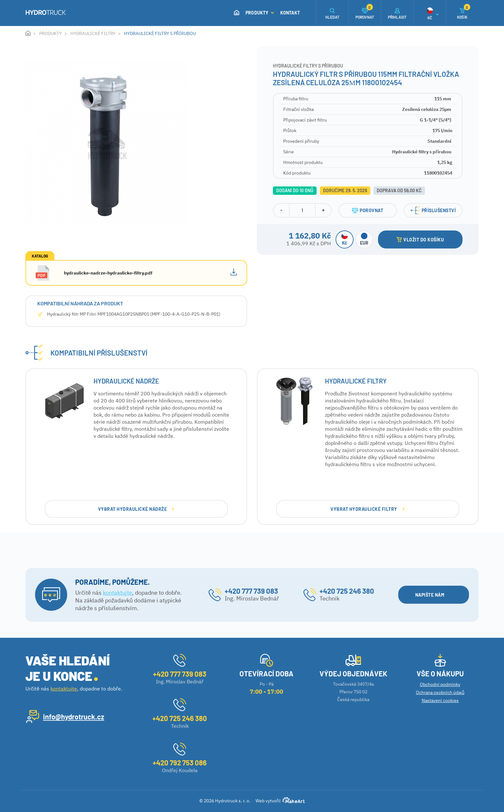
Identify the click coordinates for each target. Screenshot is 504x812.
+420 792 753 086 (180, 762)
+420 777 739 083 (251, 591)
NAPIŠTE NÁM (433, 595)
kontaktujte (117, 593)
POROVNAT (368, 210)
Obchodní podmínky (440, 684)
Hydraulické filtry (93, 33)
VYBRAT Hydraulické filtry (367, 509)
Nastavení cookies (440, 700)
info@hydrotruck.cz (74, 717)
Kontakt (290, 13)
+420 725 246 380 (347, 591)
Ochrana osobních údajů (440, 692)
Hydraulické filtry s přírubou (160, 33)
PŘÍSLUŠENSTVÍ (433, 210)
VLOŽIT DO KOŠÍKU (420, 240)
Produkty (260, 13)
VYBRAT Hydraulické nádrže (136, 509)
